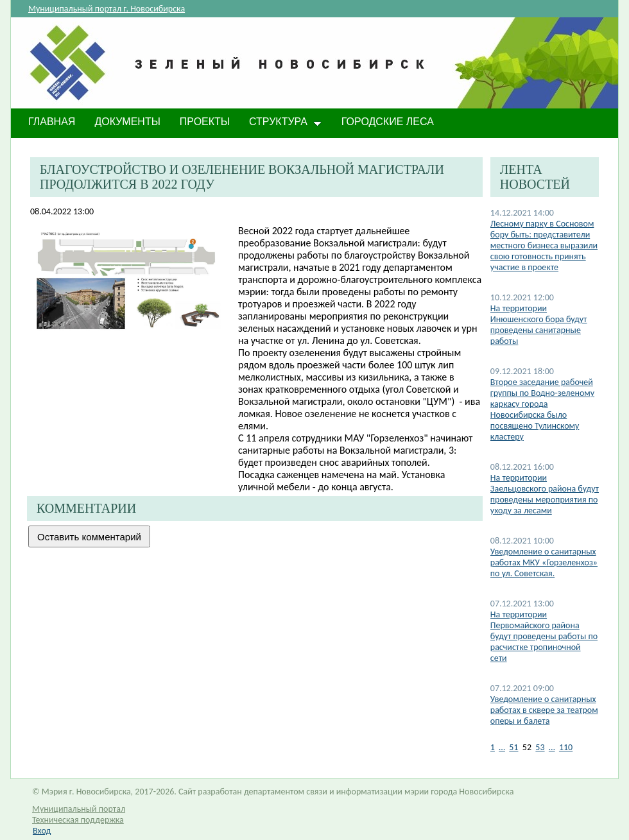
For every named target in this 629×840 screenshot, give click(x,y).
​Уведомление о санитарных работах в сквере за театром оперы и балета (544, 710)
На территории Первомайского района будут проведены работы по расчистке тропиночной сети (544, 636)
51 (513, 747)
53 (540, 747)
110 (566, 747)
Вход (42, 831)
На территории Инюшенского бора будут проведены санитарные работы (539, 325)
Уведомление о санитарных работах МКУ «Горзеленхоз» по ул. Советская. (544, 562)
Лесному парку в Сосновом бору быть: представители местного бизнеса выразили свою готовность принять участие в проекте (544, 245)
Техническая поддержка (78, 820)
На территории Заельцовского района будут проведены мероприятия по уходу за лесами (545, 494)
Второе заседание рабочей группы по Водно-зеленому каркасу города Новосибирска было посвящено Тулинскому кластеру (542, 409)
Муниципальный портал (79, 809)
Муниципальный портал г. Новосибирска (107, 9)
